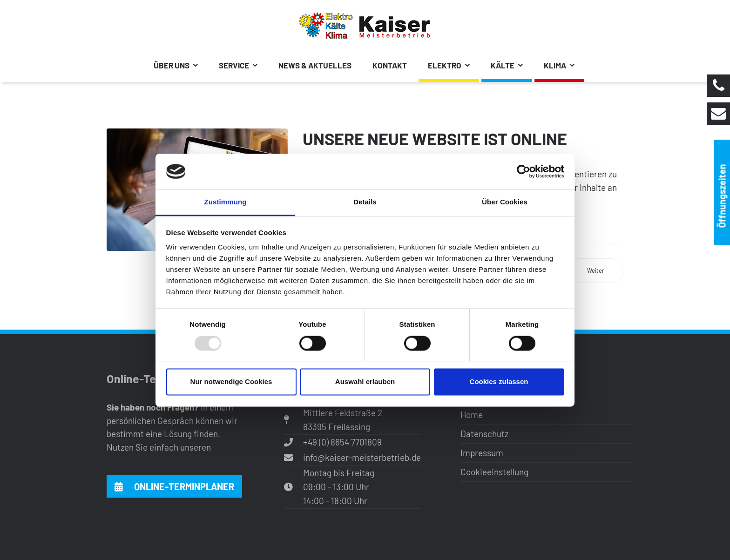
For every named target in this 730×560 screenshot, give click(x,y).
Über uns (172, 65)
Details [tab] (365, 202)
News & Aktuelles (315, 65)
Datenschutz (484, 434)
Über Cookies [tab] (505, 202)
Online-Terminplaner (174, 486)
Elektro (445, 65)
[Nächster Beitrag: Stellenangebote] (596, 271)
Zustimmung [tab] (226, 202)
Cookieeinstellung (494, 472)
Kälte (503, 65)
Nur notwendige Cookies (231, 382)
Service (234, 65)
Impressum (482, 453)
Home (472, 415)
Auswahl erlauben (365, 382)
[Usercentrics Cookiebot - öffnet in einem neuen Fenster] (524, 171)
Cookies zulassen (499, 382)
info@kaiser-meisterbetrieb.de (362, 457)
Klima (555, 65)
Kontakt (390, 65)
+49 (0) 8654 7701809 (342, 442)
